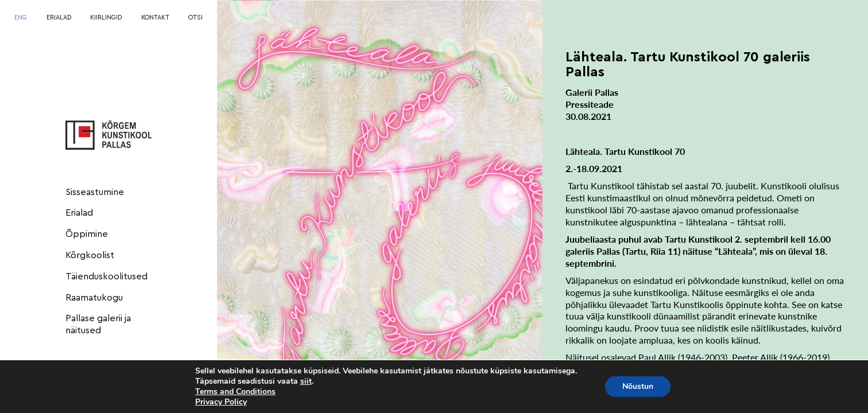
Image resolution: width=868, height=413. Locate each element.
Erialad (79, 213)
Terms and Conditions (235, 391)
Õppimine (87, 234)
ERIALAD (59, 17)
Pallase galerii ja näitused (98, 324)
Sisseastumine (95, 192)
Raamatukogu (94, 298)
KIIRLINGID (106, 17)
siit (306, 381)
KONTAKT (155, 17)
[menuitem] (21, 18)
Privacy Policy (221, 402)
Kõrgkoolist (90, 255)
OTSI (195, 17)
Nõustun (638, 386)
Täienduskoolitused (106, 276)
